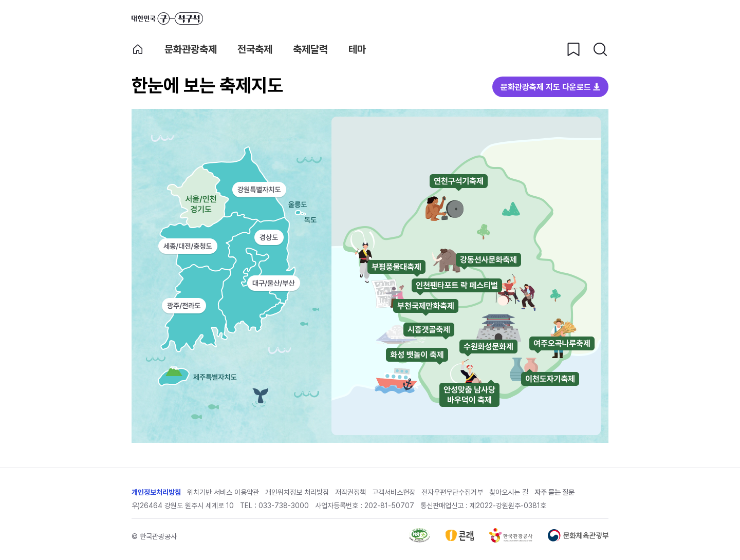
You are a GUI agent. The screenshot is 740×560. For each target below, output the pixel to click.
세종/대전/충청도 (188, 246)
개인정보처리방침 (156, 492)
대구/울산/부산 (274, 284)
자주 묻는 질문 (554, 492)
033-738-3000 (284, 506)
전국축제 (255, 49)
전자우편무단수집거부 (452, 492)
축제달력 (310, 49)
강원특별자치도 (259, 190)
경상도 (269, 237)
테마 (357, 49)
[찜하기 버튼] (573, 49)
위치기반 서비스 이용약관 (223, 492)
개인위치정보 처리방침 (297, 492)
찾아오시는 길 (509, 492)
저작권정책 (350, 492)
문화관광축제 (191, 49)
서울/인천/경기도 (188, 202)
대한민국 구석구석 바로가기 (167, 18)
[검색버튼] (600, 49)
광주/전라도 (184, 306)
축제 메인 (138, 49)
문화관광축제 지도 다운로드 (546, 87)
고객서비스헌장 (394, 492)
